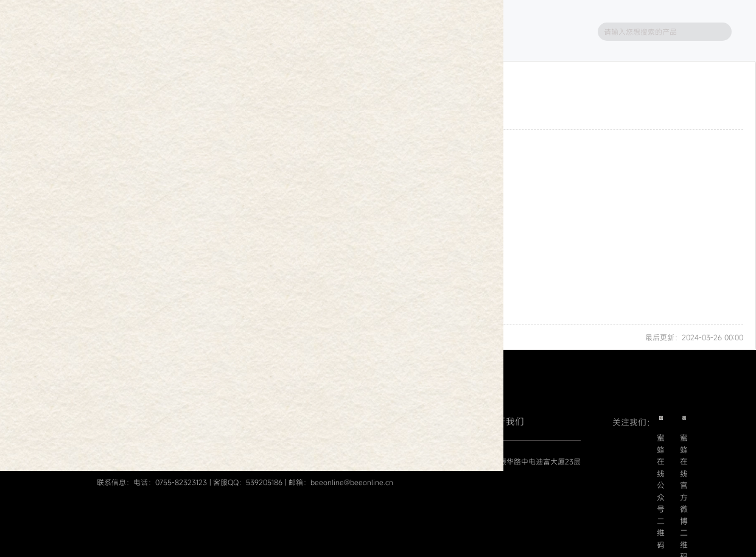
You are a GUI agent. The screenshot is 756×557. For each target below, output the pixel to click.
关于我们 (506, 421)
